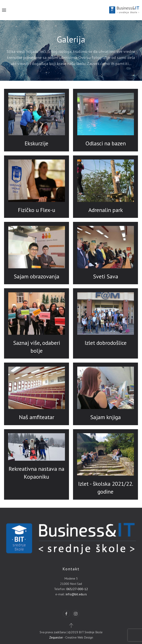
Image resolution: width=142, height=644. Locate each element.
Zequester (56, 637)
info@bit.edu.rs (76, 594)
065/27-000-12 (77, 589)
